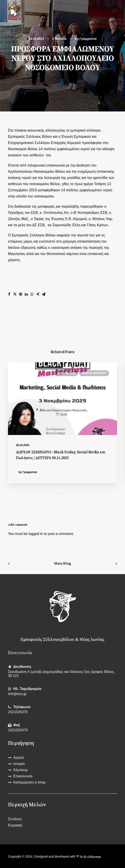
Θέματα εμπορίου (94, 373)
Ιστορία (19, 764)
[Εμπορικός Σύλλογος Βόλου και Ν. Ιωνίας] (15, 11)
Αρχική (19, 758)
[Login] (102, 11)
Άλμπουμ (21, 770)
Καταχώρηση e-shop (29, 782)
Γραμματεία (88, 39)
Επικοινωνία (23, 776)
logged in (36, 534)
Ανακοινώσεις (66, 373)
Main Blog (62, 563)
